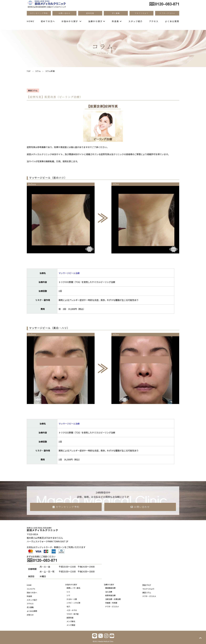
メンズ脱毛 (71, 621)
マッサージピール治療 (69, 273)
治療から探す (97, 21)
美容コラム (147, 593)
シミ (68, 592)
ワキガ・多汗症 (73, 614)
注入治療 (109, 592)
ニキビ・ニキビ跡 (73, 603)
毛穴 (68, 606)
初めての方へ (48, 21)
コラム (38, 71)
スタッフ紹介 (136, 21)
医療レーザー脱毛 (73, 588)
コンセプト (31, 589)
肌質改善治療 (110, 595)
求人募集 (30, 607)
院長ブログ (147, 585)
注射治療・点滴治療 (113, 599)
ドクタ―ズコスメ (112, 606)
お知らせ (30, 615)
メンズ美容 (71, 625)
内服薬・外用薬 (111, 603)
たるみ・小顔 (72, 599)
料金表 (117, 21)
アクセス (154, 21)
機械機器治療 (110, 588)
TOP (29, 71)
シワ (68, 595)
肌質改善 (70, 618)
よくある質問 (172, 21)
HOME (31, 21)
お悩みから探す (72, 21)
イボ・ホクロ (72, 610)
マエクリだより (148, 589)
